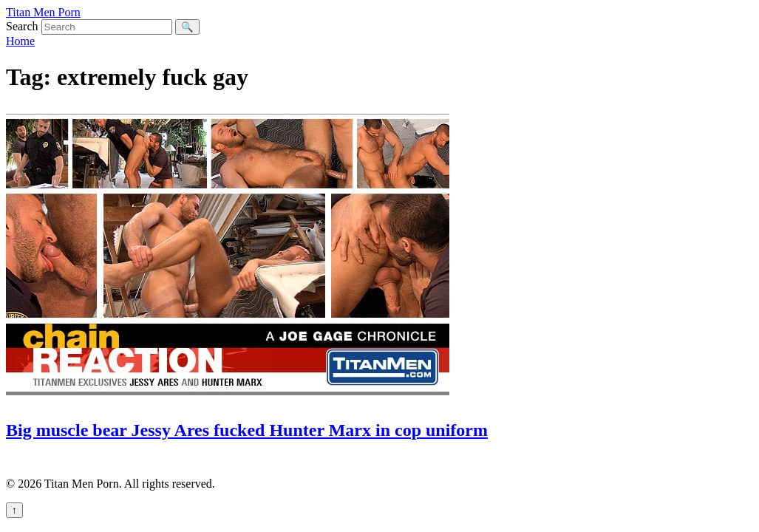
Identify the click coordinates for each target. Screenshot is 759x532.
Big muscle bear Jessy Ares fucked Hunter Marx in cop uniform (247, 430)
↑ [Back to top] (14, 510)
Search (22, 26)
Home (20, 41)
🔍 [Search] (187, 27)
